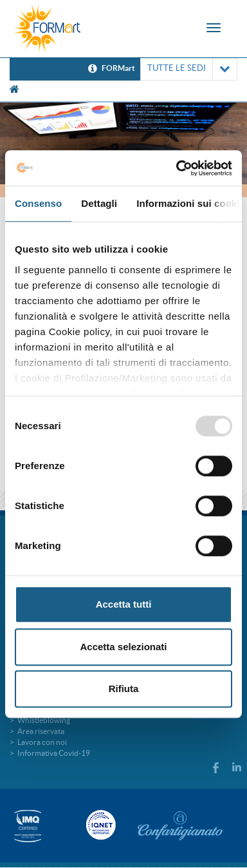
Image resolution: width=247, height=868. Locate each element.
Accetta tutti (124, 604)
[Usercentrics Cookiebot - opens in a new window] (177, 168)
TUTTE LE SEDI (189, 69)
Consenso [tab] (38, 203)
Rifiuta (124, 689)
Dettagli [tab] (99, 203)
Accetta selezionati (123, 647)
